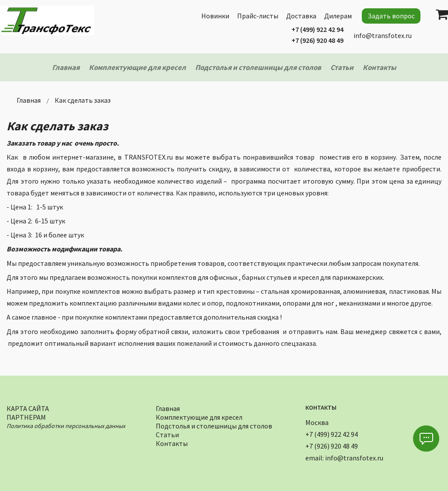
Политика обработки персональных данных (66, 425)
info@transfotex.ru (383, 35)
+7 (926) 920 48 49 (317, 40)
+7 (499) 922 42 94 (317, 29)
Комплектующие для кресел (199, 416)
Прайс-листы (258, 16)
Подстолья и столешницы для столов (214, 425)
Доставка (301, 16)
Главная (168, 407)
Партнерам (26, 416)
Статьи (167, 434)
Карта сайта (28, 407)
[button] (426, 439)
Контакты (172, 442)
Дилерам (338, 16)
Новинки (215, 16)
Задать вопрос (391, 16)
